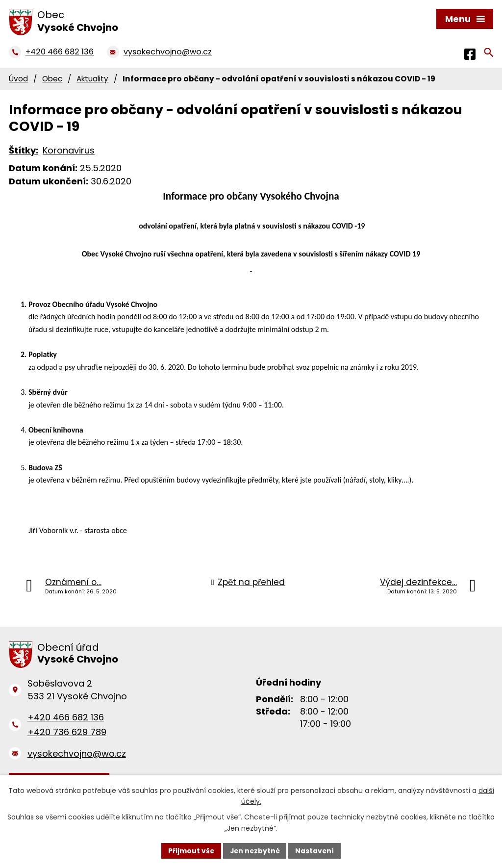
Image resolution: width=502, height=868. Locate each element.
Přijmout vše (190, 850)
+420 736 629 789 (67, 732)
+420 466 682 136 (66, 717)
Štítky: (24, 150)
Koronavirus (69, 150)
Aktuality (92, 79)
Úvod (18, 79)
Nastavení (316, 850)
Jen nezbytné (255, 850)
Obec (52, 79)
